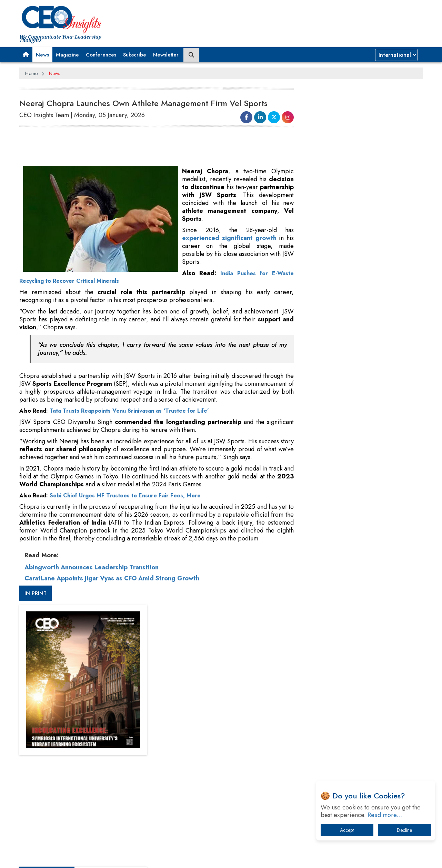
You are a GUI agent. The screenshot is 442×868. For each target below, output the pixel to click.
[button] (26, 55)
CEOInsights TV (323, 373)
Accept (347, 830)
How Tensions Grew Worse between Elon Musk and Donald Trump (358, 756)
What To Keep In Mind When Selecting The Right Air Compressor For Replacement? (359, 713)
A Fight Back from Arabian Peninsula (346, 659)
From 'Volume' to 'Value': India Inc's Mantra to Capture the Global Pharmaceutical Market (357, 642)
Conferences (101, 55)
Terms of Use (143, 857)
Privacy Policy (103, 857)
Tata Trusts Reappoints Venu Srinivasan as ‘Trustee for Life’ (129, 411)
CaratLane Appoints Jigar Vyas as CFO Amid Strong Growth (112, 586)
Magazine (67, 55)
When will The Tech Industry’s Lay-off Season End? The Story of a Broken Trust (361, 677)
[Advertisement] (145, 147)
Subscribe (135, 55)
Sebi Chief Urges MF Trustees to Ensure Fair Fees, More (125, 495)
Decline (404, 830)
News (42, 55)
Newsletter (166, 55)
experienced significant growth (229, 238)
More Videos (313, 481)
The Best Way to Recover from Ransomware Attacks (355, 735)
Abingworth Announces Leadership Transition (92, 575)
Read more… (385, 815)
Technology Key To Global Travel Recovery (353, 695)
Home (31, 73)
